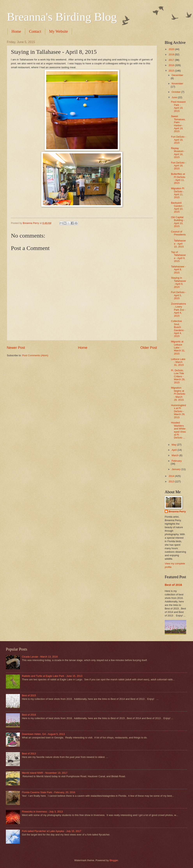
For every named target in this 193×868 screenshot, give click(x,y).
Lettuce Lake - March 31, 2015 (178, 362)
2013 (172, 481)
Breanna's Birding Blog (62, 17)
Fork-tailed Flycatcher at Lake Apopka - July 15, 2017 (51, 831)
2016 (172, 65)
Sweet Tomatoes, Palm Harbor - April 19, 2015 (178, 124)
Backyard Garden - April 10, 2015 (177, 207)
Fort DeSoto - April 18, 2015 (178, 166)
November (177, 84)
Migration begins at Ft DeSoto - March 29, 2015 (178, 394)
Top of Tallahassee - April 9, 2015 (178, 257)
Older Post (149, 348)
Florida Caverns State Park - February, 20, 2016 (49, 792)
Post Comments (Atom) (35, 355)
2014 (172, 476)
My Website (58, 31)
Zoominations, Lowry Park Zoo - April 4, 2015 (178, 310)
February (177, 461)
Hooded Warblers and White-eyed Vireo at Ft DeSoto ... (178, 430)
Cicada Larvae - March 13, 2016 (40, 657)
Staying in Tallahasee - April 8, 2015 (178, 282)
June (175, 97)
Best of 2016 (173, 585)
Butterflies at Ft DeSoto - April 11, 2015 (178, 178)
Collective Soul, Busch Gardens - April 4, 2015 (178, 329)
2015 (172, 71)
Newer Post (16, 348)
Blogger (114, 860)
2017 (172, 60)
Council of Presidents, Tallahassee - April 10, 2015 (178, 239)
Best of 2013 (29, 754)
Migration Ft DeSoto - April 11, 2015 (178, 193)
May (174, 445)
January (176, 469)
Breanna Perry (177, 511)
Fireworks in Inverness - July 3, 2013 (42, 812)
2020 (172, 49)
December (177, 75)
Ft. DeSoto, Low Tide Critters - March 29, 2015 (178, 376)
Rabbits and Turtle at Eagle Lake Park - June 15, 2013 (52, 676)
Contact (35, 31)
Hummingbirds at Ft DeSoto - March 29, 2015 (178, 411)
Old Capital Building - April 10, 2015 (178, 222)
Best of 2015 (29, 695)
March (175, 455)
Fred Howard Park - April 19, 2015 (178, 106)
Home (16, 31)
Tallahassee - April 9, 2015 (178, 270)
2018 (172, 54)
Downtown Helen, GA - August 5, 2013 (43, 734)
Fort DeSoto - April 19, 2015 (178, 140)
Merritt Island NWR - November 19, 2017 (45, 773)
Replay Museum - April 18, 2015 (178, 153)
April (174, 450)
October (176, 92)
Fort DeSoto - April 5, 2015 (178, 295)
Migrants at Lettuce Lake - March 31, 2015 (178, 348)
